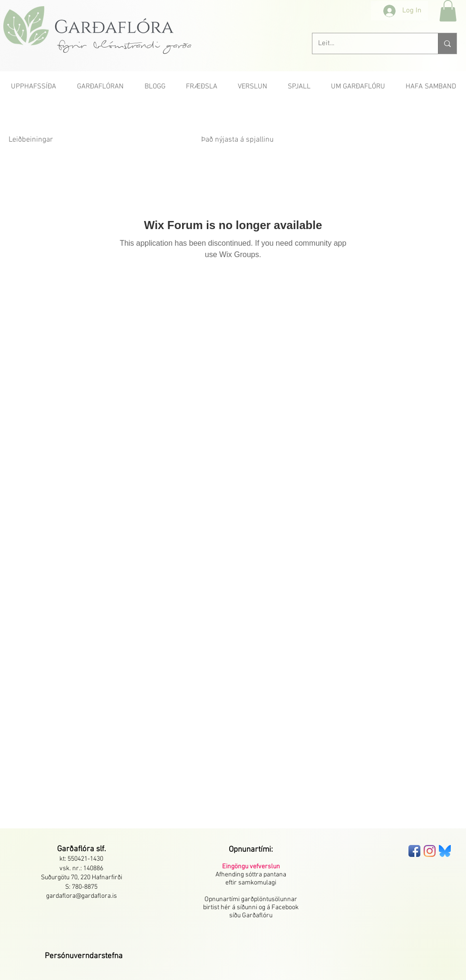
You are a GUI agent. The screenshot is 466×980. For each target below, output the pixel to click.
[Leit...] (368, 43)
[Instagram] (430, 851)
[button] (448, 11)
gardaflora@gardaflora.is (82, 896)
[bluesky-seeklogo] (445, 851)
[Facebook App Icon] (414, 851)
